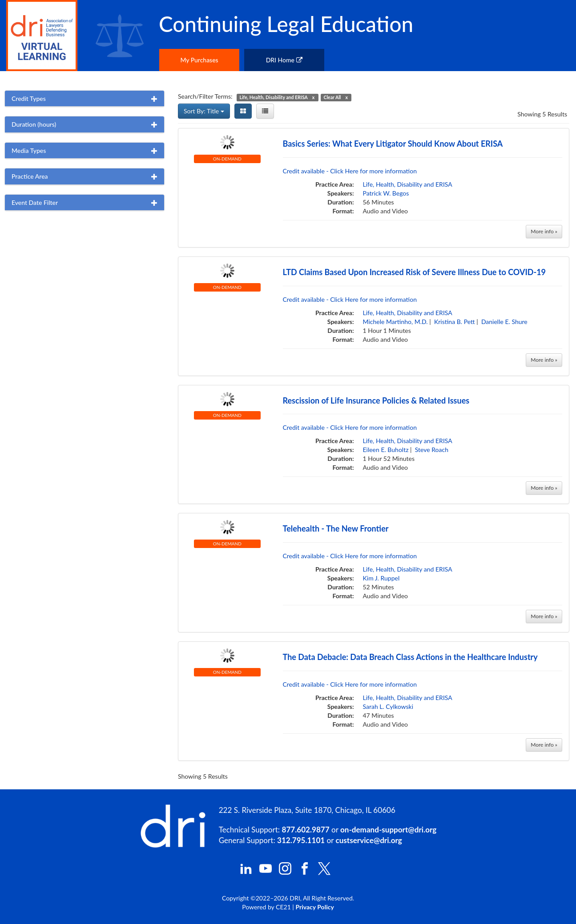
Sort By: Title (204, 111)
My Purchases (199, 60)
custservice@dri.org (369, 840)
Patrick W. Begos (386, 193)
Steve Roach (432, 450)
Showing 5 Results (542, 114)
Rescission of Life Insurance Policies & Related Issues (376, 400)
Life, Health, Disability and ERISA (408, 184)
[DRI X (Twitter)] (324, 873)
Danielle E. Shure (504, 322)
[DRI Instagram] (285, 872)
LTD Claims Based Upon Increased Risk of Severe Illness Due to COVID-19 (415, 272)
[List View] (265, 111)
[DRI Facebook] (305, 872)
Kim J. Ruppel (381, 578)
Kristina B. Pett (455, 322)
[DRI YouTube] (266, 872)
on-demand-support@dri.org (388, 830)
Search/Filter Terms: (205, 96)
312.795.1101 (301, 840)
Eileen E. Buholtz (386, 450)
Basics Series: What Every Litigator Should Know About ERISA (393, 144)
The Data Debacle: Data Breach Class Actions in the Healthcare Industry (410, 657)
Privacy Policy (314, 907)
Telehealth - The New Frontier (336, 528)
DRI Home (284, 60)
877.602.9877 (306, 830)
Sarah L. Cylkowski (388, 706)
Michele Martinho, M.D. (395, 322)
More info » (544, 231)
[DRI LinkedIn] (246, 872)
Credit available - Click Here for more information (350, 171)
